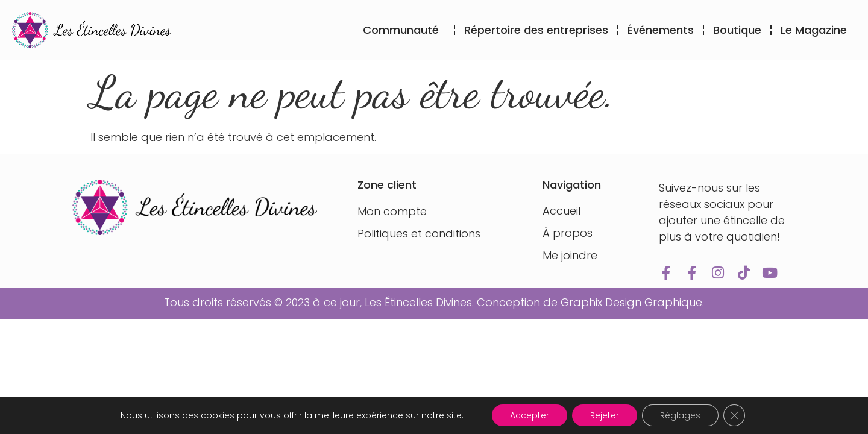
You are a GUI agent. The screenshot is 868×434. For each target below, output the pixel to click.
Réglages (680, 415)
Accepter (530, 415)
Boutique (737, 30)
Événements (661, 30)
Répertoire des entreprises (536, 30)
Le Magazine (814, 30)
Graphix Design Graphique (631, 302)
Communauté (404, 30)
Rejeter (605, 415)
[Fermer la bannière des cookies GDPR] (734, 415)
